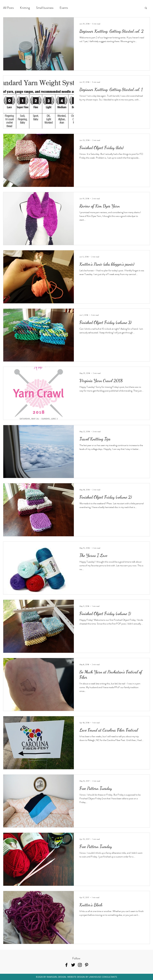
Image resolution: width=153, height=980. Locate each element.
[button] (146, 8)
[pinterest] (87, 965)
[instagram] (80, 965)
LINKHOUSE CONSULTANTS (103, 977)
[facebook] (66, 965)
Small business (45, 8)
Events (64, 8)
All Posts (8, 8)
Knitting (25, 8)
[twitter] (73, 965)
